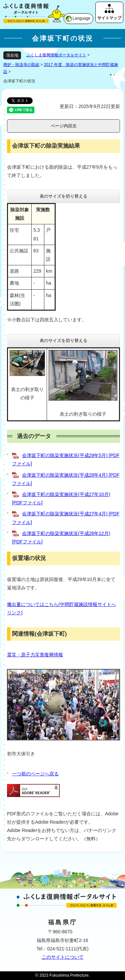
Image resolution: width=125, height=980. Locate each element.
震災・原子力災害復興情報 (35, 655)
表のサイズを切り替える (63, 196)
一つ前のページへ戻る (35, 774)
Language (81, 18)
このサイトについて (63, 957)
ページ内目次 (64, 126)
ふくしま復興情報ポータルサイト (56, 55)
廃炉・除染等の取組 (21, 65)
